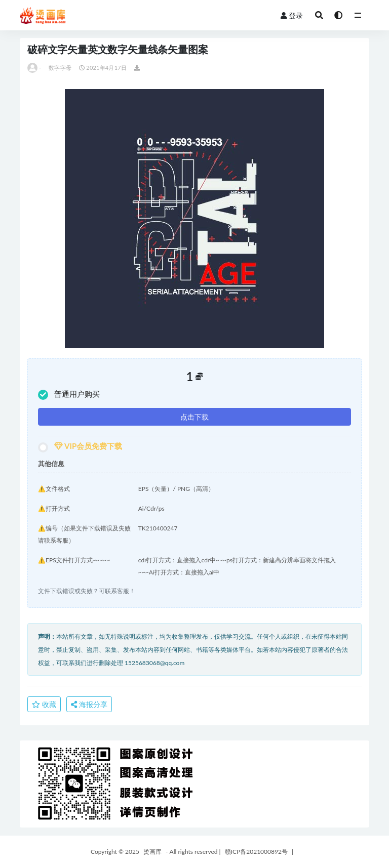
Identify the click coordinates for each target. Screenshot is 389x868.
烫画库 (152, 852)
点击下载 (194, 417)
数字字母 (60, 68)
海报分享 (89, 704)
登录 (292, 15)
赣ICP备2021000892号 (256, 852)
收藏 (44, 704)
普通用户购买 (69, 395)
